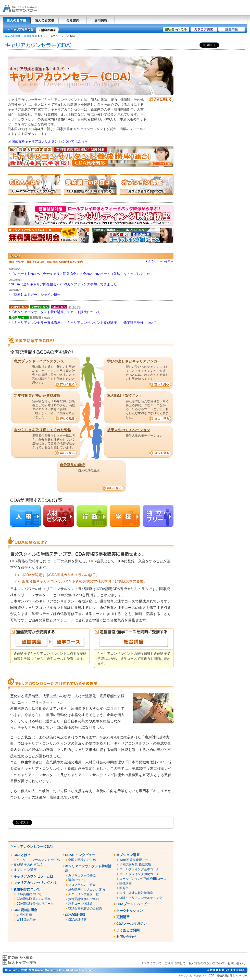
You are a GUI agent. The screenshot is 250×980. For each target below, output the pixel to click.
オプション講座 (25, 870)
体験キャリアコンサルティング (141, 898)
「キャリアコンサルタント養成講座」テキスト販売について (55, 312)
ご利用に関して (175, 963)
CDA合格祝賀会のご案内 (85, 908)
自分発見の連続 (72, 465)
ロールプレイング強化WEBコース (143, 879)
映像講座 (126, 884)
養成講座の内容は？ (28, 865)
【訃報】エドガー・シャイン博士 (36, 295)
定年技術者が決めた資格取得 (37, 396)
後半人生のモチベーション (129, 430)
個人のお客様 (13, 36)
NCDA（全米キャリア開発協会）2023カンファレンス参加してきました (64, 284)
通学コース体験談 (80, 904)
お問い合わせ (237, 963)
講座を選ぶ (30, 36)
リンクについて (151, 963)
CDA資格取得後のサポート (35, 904)
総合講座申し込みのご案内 (86, 890)
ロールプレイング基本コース (139, 869)
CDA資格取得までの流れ (34, 899)
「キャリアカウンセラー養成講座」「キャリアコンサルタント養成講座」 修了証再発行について (84, 323)
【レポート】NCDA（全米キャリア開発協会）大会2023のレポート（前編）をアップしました (80, 274)
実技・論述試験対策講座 (136, 893)
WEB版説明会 (26, 920)
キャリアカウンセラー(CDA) (31, 846)
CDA (212, 976)
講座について (77, 880)
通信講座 (222, 976)
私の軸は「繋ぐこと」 (125, 396)
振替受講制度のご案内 (83, 899)
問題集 (124, 888)
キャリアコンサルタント (192, 976)
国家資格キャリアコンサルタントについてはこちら (50, 141)
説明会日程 (24, 915)
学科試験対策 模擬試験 (135, 864)
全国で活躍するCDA (82, 860)
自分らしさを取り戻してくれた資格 (43, 430)
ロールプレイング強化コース (139, 874)
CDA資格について (29, 894)
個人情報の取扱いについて (207, 963)
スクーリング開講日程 (83, 894)
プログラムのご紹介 (82, 885)
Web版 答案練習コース (135, 860)
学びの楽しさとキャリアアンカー (134, 361)
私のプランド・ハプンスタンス (39, 361)
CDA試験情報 (77, 920)
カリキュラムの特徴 (82, 875)
